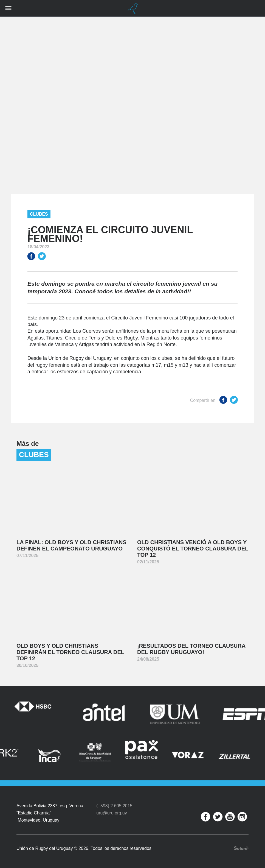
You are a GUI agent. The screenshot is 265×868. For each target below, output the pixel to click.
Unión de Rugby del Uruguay (132, 9)
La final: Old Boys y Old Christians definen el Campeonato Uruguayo (71, 545)
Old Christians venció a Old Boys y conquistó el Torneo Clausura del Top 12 (193, 549)
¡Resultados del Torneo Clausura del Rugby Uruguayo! (191, 649)
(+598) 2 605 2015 (114, 806)
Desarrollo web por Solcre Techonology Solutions (241, 848)
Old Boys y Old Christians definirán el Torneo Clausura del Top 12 (70, 652)
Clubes (39, 214)
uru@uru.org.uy (112, 813)
